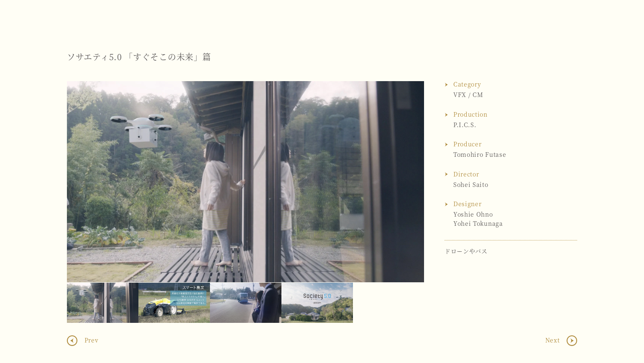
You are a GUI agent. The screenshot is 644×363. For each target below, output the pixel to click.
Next (409, 182)
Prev (91, 340)
